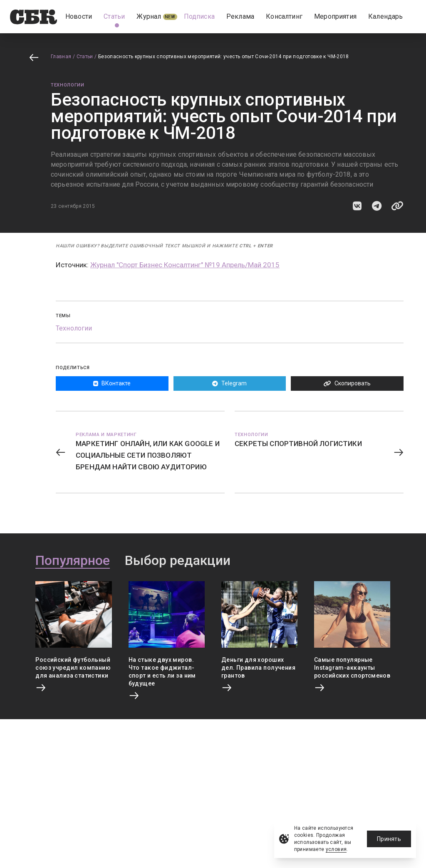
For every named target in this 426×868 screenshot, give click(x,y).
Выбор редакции (178, 561)
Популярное (73, 561)
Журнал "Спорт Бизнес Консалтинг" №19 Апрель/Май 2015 (185, 265)
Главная (61, 57)
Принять (389, 839)
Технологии (68, 85)
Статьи (85, 57)
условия (336, 849)
